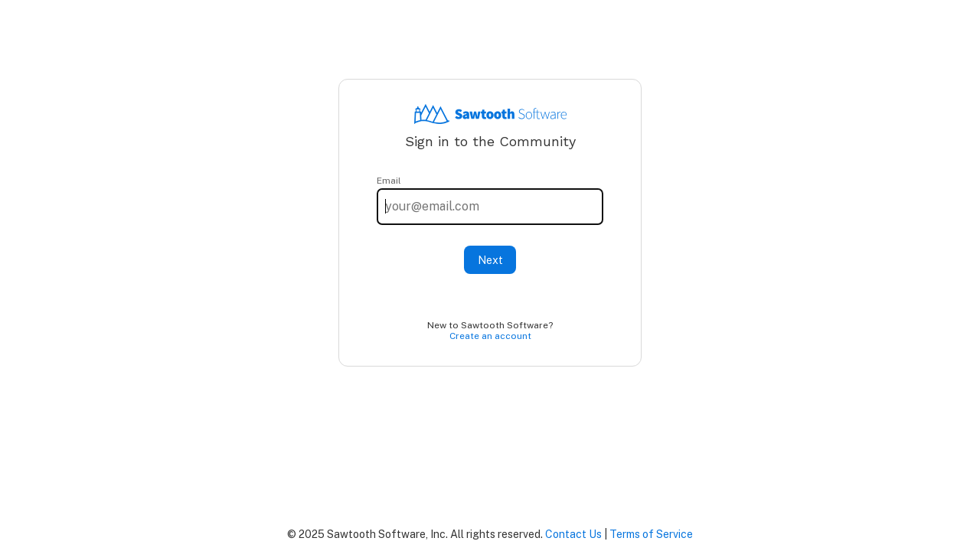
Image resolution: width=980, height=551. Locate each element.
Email (389, 181)
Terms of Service (651, 534)
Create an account (490, 336)
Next (490, 260)
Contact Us (573, 534)
